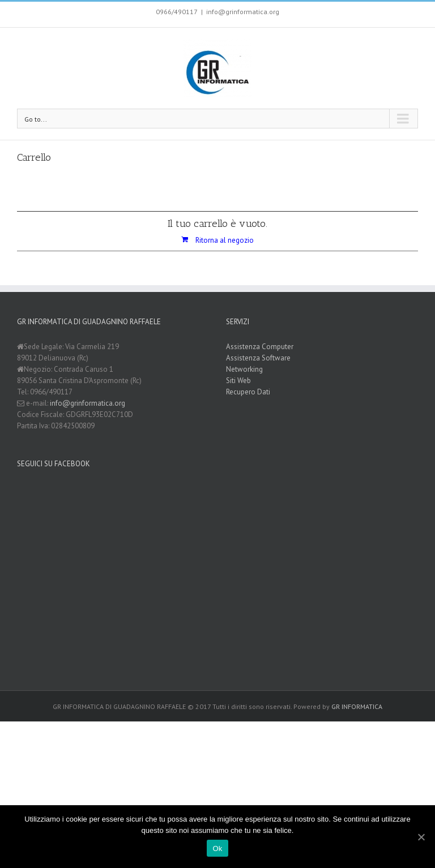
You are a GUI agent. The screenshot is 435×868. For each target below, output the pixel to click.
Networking (244, 369)
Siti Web (238, 381)
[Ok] (421, 837)
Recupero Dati (248, 392)
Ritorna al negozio (225, 240)
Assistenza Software (258, 358)
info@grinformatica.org (243, 12)
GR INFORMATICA (357, 706)
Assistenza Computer (260, 347)
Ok (217, 848)
